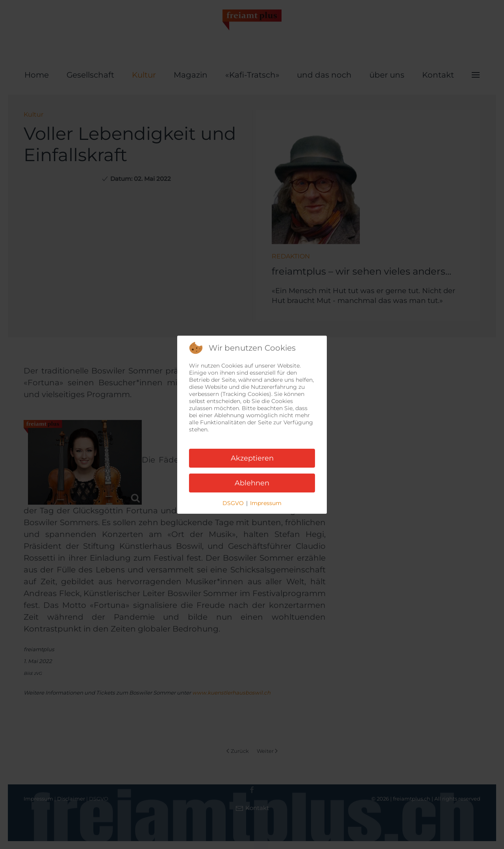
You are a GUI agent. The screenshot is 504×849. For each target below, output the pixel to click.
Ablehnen (252, 483)
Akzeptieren (252, 458)
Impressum (266, 503)
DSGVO (233, 503)
